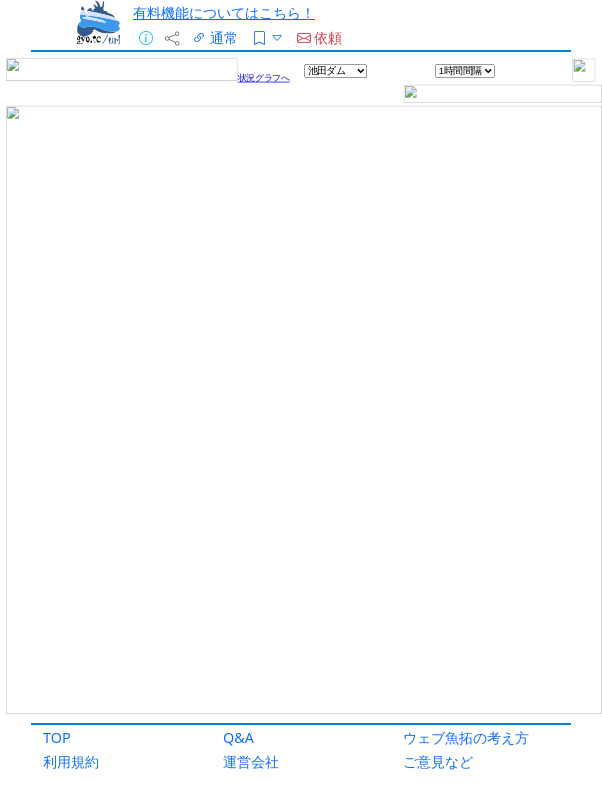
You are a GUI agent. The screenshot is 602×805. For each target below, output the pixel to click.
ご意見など (438, 761)
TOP (57, 737)
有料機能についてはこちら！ (224, 12)
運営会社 (251, 761)
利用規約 (71, 761)
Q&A (238, 737)
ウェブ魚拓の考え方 (466, 737)
